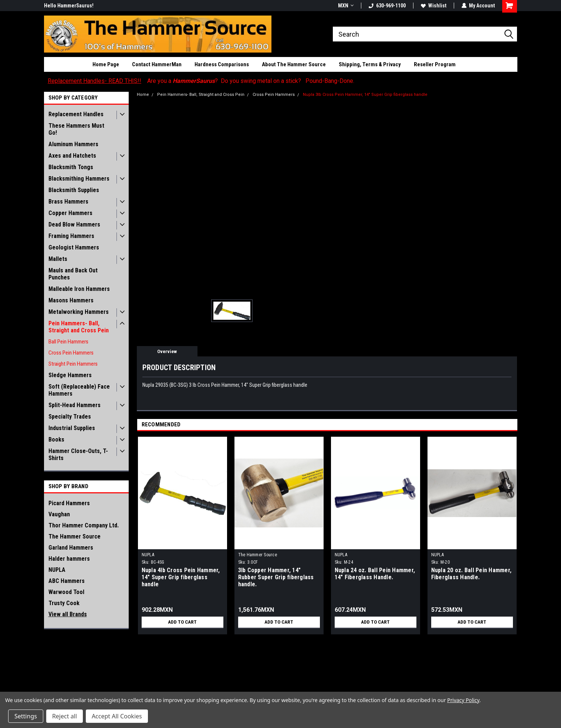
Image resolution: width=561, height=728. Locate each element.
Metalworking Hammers (79, 312)
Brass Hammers (68, 202)
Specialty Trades (70, 417)
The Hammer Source (75, 536)
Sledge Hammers (70, 375)
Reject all (65, 716)
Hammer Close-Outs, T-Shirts (78, 454)
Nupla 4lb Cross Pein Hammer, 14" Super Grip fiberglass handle (181, 577)
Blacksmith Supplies (74, 190)
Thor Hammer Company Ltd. (84, 525)
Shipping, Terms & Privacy (370, 64)
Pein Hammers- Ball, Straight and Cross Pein (79, 327)
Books (56, 440)
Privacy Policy (463, 700)
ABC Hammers (67, 581)
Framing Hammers (71, 236)
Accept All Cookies (117, 716)
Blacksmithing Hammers (79, 179)
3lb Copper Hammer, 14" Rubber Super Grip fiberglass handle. (276, 577)
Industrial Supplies (72, 428)
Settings (26, 716)
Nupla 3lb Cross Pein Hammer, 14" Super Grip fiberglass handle (365, 95)
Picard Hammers (69, 503)
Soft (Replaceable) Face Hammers (79, 390)
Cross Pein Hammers (71, 353)
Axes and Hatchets (72, 156)
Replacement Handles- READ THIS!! (94, 81)
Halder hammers (69, 559)
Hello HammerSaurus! (69, 6)
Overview (167, 351)
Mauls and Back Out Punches (73, 274)
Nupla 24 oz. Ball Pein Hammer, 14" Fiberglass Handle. (375, 574)
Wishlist (434, 6)
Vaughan (59, 514)
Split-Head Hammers (75, 405)
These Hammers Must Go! (76, 129)
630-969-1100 (387, 6)
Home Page (106, 64)
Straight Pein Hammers (73, 364)
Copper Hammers (70, 213)
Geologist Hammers (74, 247)
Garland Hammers (71, 548)
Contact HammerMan (157, 64)
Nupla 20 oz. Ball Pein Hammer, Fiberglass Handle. (472, 574)
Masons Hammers (71, 300)
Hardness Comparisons (222, 64)
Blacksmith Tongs (71, 167)
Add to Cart (183, 622)
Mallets (58, 259)
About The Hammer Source (294, 64)
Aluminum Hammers (73, 144)
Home (143, 95)
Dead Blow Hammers (74, 224)
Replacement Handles (76, 114)
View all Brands (68, 614)
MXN (346, 6)
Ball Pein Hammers (68, 342)
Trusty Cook (64, 603)
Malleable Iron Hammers (79, 289)
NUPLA (57, 570)
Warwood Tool (66, 592)
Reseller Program (435, 64)
